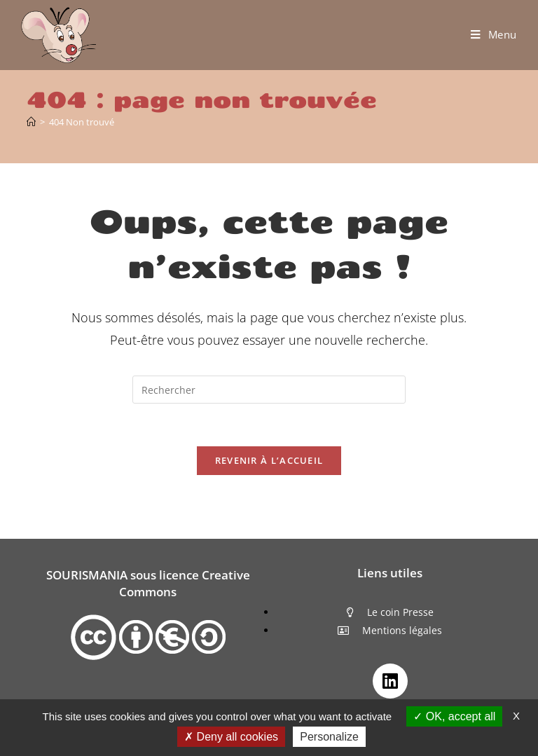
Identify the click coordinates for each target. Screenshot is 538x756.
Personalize (329, 737)
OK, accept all (454, 716)
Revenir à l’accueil (269, 460)
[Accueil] (31, 122)
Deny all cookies (231, 737)
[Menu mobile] (494, 35)
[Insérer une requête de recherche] (269, 390)
